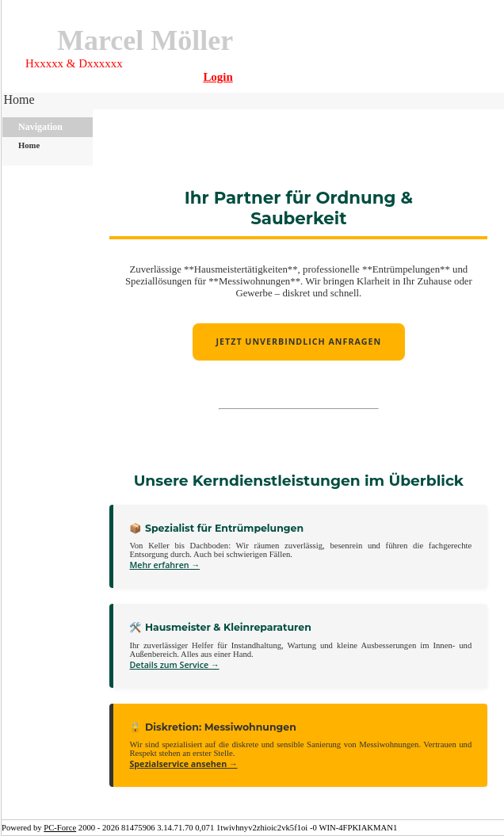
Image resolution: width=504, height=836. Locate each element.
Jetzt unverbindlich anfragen (299, 342)
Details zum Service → (174, 665)
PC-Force (60, 828)
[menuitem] (21, 101)
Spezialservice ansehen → (183, 764)
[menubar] (21, 101)
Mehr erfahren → (164, 565)
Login (218, 77)
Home (19, 99)
